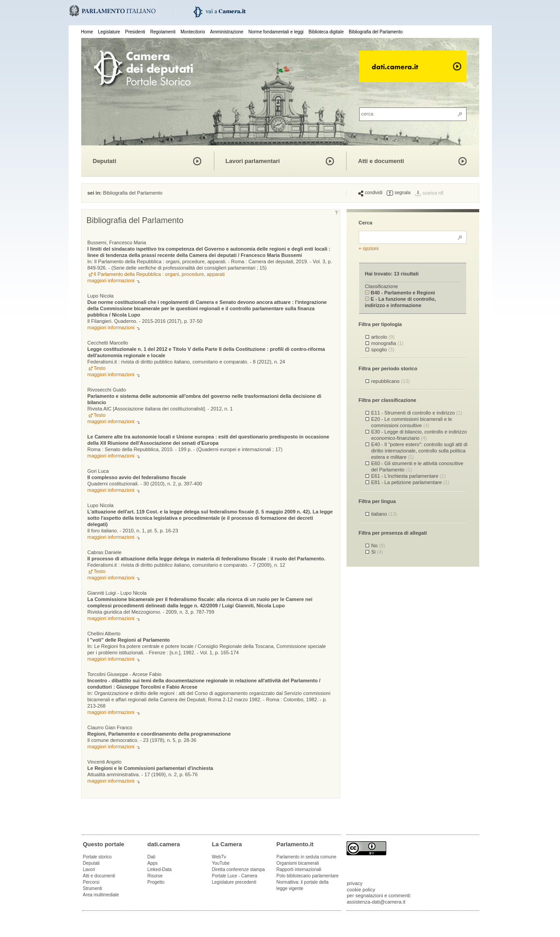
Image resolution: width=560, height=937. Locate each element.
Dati (152, 857)
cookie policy (361, 890)
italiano (384, 514)
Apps (153, 863)
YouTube (221, 863)
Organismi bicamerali (298, 863)
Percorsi (91, 882)
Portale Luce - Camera (235, 876)
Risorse (155, 876)
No (378, 545)
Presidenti (135, 32)
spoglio (383, 350)
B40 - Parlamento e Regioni (400, 293)
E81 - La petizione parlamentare (410, 482)
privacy (355, 883)
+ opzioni (369, 248)
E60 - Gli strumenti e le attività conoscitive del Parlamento (417, 466)
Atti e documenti (381, 161)
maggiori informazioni (111, 280)
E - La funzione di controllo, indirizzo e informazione (400, 302)
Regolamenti (163, 32)
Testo (100, 368)
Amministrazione (227, 32)
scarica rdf (433, 193)
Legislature (109, 32)
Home (87, 32)
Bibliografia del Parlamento (376, 32)
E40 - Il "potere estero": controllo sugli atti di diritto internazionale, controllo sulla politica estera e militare (419, 450)
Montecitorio (193, 32)
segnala (398, 193)
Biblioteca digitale (326, 32)
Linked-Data (160, 869)
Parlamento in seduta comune (307, 857)
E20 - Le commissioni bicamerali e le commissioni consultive (412, 422)
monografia (388, 343)
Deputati (105, 161)
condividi (370, 193)
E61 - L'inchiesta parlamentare (409, 476)
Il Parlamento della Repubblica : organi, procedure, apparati (159, 274)
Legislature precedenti (234, 882)
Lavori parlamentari (253, 161)
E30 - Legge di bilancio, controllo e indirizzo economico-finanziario (419, 435)
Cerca (366, 223)
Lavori (89, 869)
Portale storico (97, 857)
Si (377, 552)
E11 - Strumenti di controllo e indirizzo (417, 413)
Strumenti (93, 888)
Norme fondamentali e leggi (276, 32)
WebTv (219, 857)
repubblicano (391, 381)
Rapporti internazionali (299, 869)
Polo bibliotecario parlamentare (308, 876)
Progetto (156, 882)
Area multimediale (101, 895)
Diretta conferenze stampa (238, 869)
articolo (383, 337)
